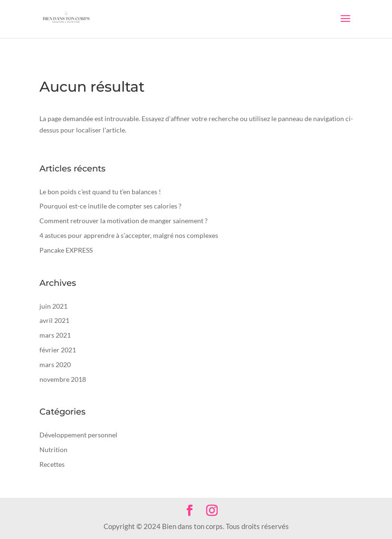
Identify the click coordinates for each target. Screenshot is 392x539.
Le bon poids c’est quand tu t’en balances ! (100, 192)
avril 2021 (54, 320)
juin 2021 (53, 306)
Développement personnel (78, 435)
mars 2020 (55, 364)
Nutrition (53, 449)
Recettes (52, 464)
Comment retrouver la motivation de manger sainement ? (124, 221)
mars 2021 (55, 335)
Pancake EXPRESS (66, 250)
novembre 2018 (63, 379)
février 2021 (58, 350)
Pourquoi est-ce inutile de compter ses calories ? (110, 206)
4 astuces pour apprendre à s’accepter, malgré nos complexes (129, 235)
